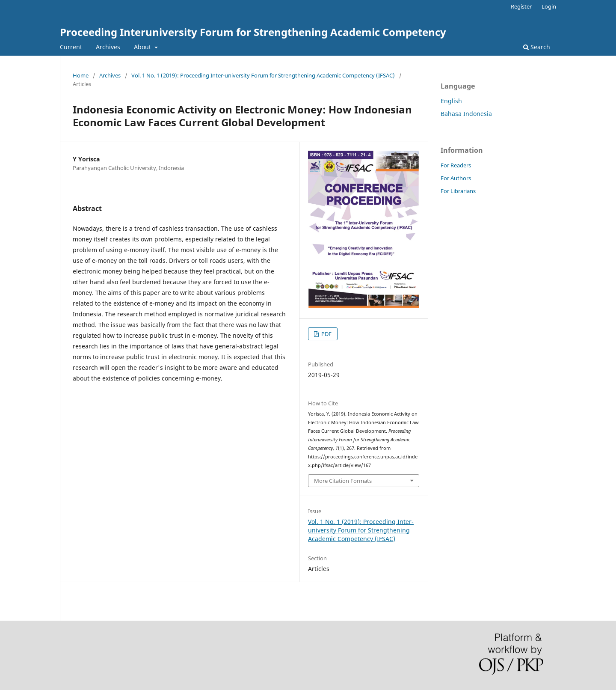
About (143, 47)
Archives (108, 47)
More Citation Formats (343, 481)
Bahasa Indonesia (466, 114)
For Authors (456, 178)
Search (537, 47)
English (451, 101)
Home (81, 75)
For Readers (456, 165)
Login (549, 6)
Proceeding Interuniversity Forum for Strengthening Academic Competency (253, 32)
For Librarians (458, 191)
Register (521, 6)
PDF (326, 334)
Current (71, 47)
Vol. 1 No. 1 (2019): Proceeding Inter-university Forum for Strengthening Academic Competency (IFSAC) (263, 75)
